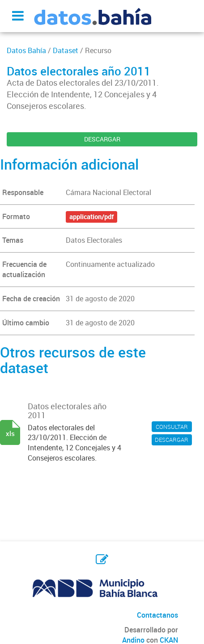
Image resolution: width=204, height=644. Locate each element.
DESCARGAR (102, 139)
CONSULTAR (172, 427)
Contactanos (157, 615)
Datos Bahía (26, 50)
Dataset (66, 50)
